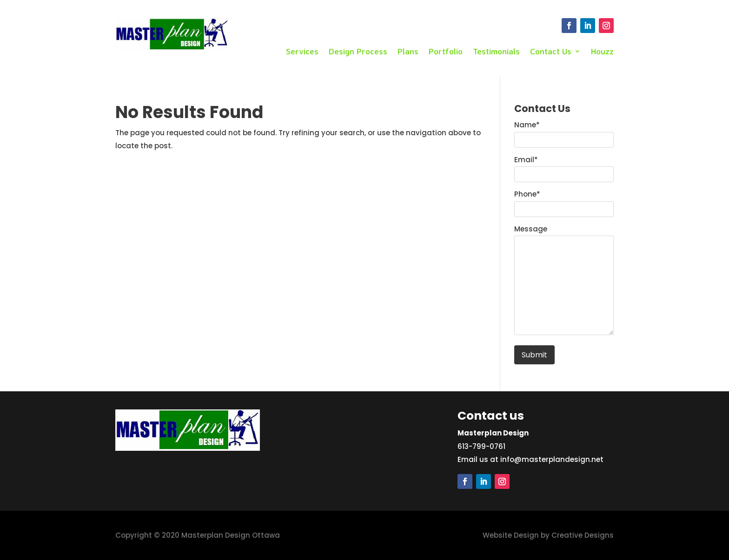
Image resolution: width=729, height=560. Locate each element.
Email (526, 160)
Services (302, 52)
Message (531, 229)
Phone (527, 194)
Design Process (358, 52)
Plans (408, 52)
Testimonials (496, 52)
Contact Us (551, 52)
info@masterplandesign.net (552, 459)
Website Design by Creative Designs (548, 535)
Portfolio (446, 52)
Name (527, 125)
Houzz (602, 52)
